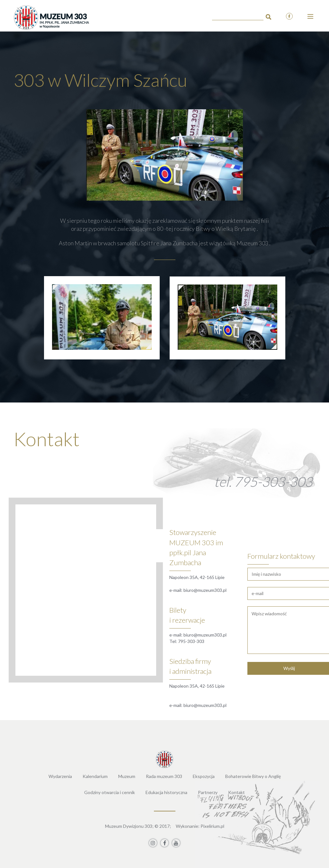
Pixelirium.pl (212, 826)
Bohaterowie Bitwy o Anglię (253, 776)
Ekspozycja (204, 776)
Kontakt (236, 792)
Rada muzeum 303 (164, 776)
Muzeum (127, 776)
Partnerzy (208, 792)
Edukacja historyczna (166, 792)
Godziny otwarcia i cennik (110, 792)
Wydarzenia (60, 776)
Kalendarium (95, 776)
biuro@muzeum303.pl (205, 590)
